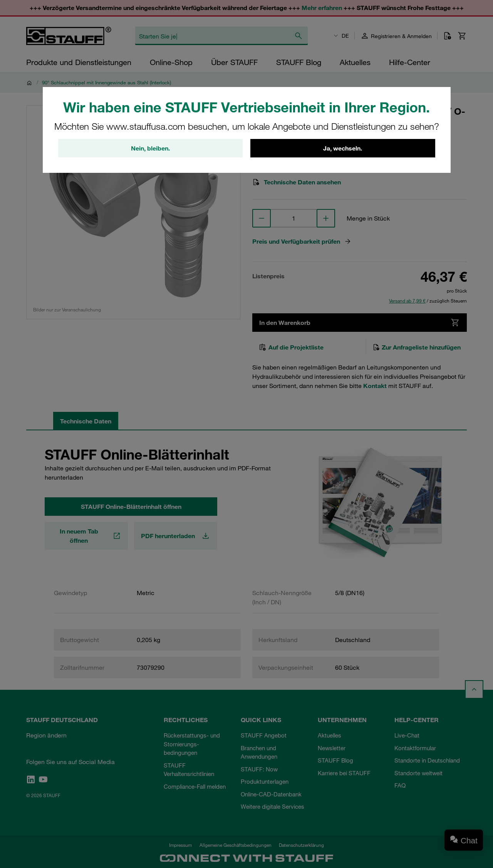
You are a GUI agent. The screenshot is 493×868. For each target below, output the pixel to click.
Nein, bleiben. (150, 148)
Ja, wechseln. (343, 148)
